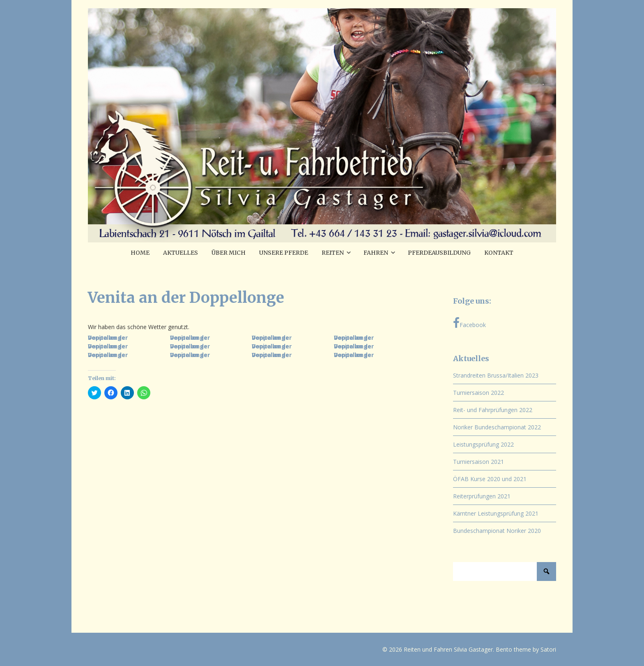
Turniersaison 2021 (478, 462)
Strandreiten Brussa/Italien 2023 (496, 375)
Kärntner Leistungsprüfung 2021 (496, 513)
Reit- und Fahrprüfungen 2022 (493, 410)
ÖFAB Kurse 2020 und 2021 (490, 479)
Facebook (469, 323)
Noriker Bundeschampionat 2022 (497, 427)
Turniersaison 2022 (478, 393)
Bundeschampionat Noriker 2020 (497, 531)
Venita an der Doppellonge (108, 338)
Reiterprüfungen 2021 (482, 496)
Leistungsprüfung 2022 (483, 444)
